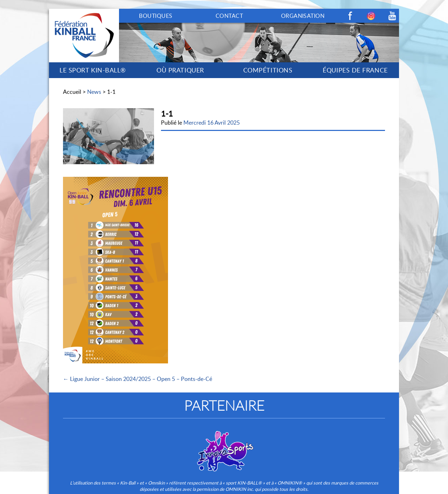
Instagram (371, 16)
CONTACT (229, 16)
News (94, 92)
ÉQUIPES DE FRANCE (355, 70)
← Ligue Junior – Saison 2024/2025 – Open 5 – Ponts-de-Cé (138, 379)
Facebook (350, 16)
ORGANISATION (303, 16)
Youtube (392, 16)
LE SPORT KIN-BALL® (93, 70)
